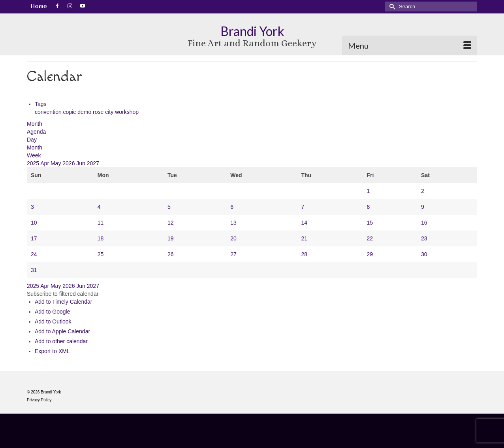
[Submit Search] (391, 7)
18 (101, 238)
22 (370, 238)
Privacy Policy (39, 400)
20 (233, 238)
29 (370, 254)
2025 (34, 163)
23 (424, 238)
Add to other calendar (61, 341)
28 (305, 254)
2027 (93, 163)
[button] (63, 294)
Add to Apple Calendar (62, 331)
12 (171, 223)
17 (34, 238)
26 (171, 254)
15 (370, 223)
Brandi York (252, 31)
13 (233, 223)
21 (305, 238)
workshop (127, 112)
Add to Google (53, 312)
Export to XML (52, 351)
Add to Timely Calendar (64, 302)
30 (424, 254)
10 (34, 223)
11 (101, 223)
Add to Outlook (53, 321)
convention (49, 112)
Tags (41, 104)
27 (233, 254)
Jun (81, 163)
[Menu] (410, 45)
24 (34, 254)
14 (305, 223)
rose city (104, 112)
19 (171, 238)
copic (71, 112)
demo (85, 112)
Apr (45, 163)
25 (101, 254)
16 (424, 223)
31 (34, 270)
